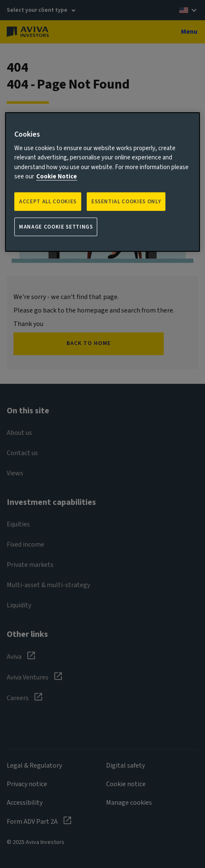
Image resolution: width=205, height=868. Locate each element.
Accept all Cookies (48, 202)
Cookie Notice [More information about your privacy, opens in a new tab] (57, 177)
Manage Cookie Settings (56, 227)
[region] (102, 182)
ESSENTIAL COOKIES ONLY (126, 202)
